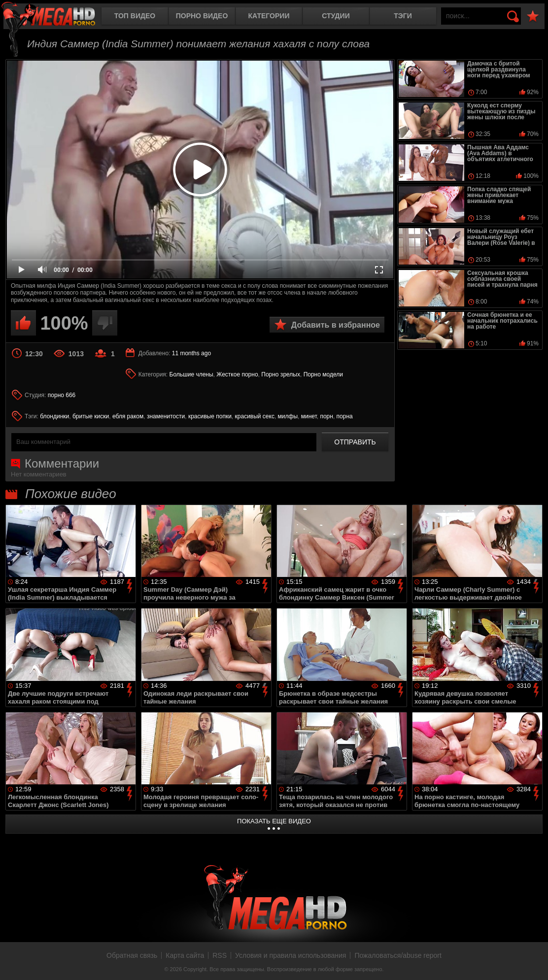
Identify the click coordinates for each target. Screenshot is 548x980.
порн (326, 416)
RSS (220, 955)
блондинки (54, 416)
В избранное (533, 17)
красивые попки (210, 416)
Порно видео (202, 16)
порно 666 (62, 395)
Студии (336, 16)
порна (345, 416)
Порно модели (323, 374)
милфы (288, 416)
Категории (269, 16)
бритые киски (91, 416)
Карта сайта (185, 955)
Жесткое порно (237, 374)
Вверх (533, 962)
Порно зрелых (281, 374)
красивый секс (255, 416)
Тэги (403, 16)
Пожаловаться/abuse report (398, 955)
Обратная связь (132, 955)
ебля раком (128, 416)
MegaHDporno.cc (57, 17)
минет (309, 416)
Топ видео (135, 16)
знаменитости (166, 416)
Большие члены (191, 374)
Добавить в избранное (336, 325)
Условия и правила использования (291, 955)
